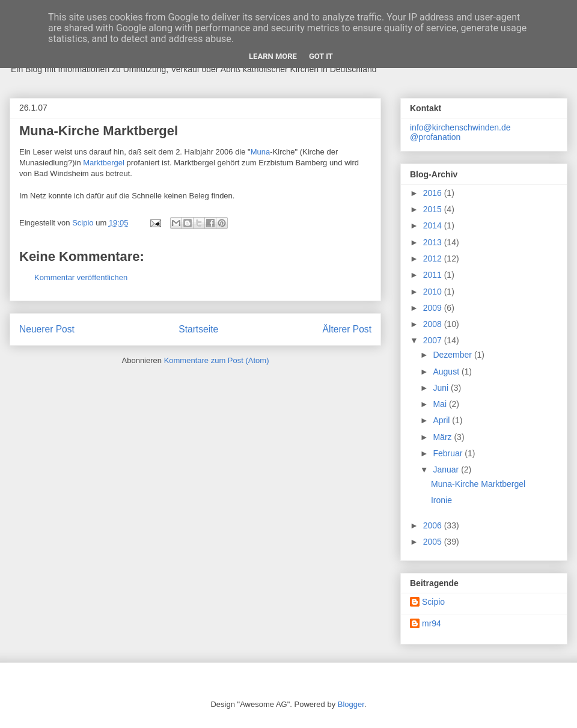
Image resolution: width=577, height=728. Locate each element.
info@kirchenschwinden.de (460, 127)
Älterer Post (347, 329)
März (443, 437)
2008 (434, 324)
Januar (447, 470)
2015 (434, 209)
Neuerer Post (47, 329)
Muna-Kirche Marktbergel (478, 484)
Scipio (433, 602)
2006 (434, 525)
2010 (434, 292)
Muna (261, 152)
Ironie (441, 500)
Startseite (198, 329)
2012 (434, 258)
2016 (434, 193)
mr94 (432, 623)
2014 (434, 225)
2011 (434, 275)
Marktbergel (105, 163)
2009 (434, 308)
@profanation (435, 137)
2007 (434, 340)
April (442, 420)
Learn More (273, 56)
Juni (442, 388)
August (447, 372)
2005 (434, 542)
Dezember (453, 355)
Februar (449, 453)
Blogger (351, 704)
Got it (321, 56)
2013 (434, 242)
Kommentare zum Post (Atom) (217, 360)
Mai (441, 404)
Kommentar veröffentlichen (81, 277)
